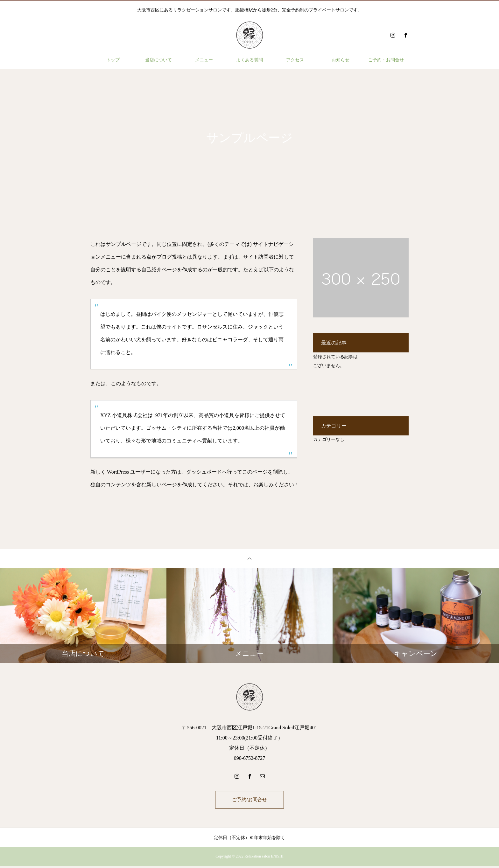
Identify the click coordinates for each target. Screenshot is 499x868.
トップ (113, 60)
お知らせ (341, 60)
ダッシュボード (204, 472)
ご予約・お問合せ (386, 60)
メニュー (204, 60)
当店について (158, 60)
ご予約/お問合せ (250, 801)
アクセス (295, 60)
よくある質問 (250, 60)
